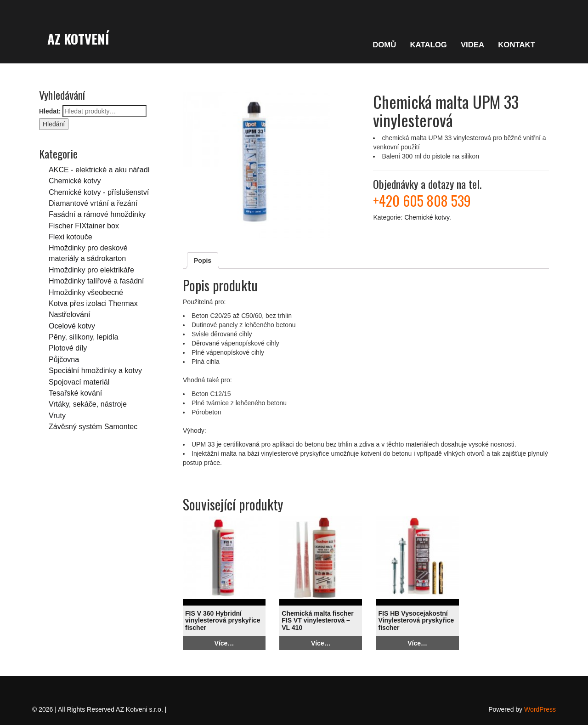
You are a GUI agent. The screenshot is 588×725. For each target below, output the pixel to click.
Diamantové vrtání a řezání (93, 203)
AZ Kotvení (78, 39)
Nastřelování (69, 314)
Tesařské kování (75, 393)
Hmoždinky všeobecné (86, 292)
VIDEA (472, 45)
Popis (203, 261)
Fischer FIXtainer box (84, 226)
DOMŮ (384, 45)
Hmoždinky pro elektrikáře (91, 270)
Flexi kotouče (71, 237)
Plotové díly (68, 348)
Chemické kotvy (75, 181)
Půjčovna (64, 359)
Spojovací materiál (79, 382)
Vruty (57, 415)
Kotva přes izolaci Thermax (93, 303)
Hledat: (50, 111)
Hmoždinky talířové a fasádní (96, 281)
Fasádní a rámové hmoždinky (97, 214)
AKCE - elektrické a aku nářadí (99, 170)
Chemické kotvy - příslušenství (99, 192)
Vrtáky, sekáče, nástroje (88, 404)
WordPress (540, 709)
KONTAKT (517, 45)
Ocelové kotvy (72, 326)
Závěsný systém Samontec (93, 426)
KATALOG (428, 45)
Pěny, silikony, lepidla (83, 337)
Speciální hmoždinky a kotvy (95, 370)
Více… (224, 643)
